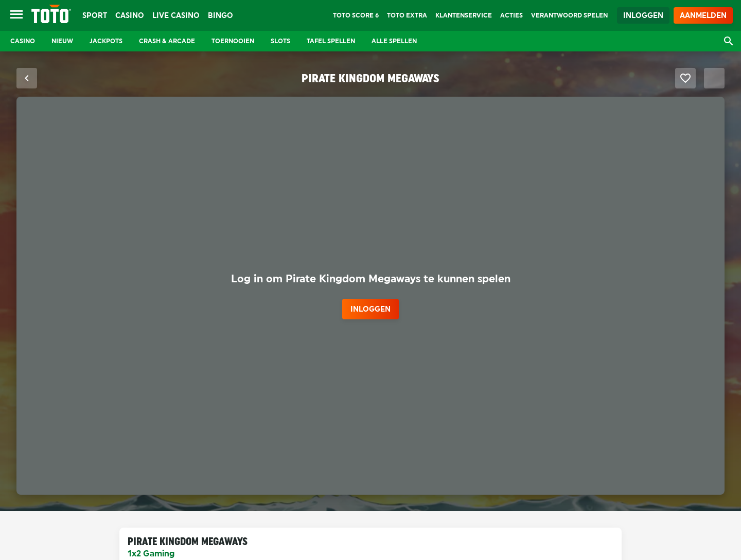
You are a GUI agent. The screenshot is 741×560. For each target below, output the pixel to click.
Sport (95, 15)
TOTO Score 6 (356, 15)
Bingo (220, 15)
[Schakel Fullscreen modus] (714, 78)
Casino (130, 15)
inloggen (370, 309)
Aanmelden (703, 15)
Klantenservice (464, 15)
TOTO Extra (407, 15)
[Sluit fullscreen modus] (27, 78)
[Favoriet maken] (685, 78)
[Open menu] (16, 15)
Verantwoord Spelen (569, 15)
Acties (511, 15)
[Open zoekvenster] (729, 41)
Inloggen (643, 15)
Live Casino (176, 15)
